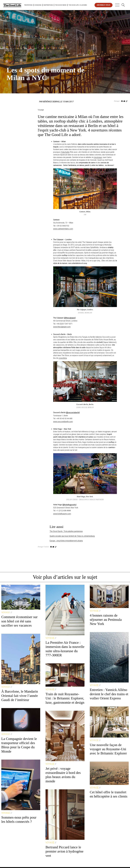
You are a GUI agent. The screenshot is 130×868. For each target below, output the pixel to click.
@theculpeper (70, 318)
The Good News (61, 5)
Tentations (28, 5)
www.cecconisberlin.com (63, 422)
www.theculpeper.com (62, 327)
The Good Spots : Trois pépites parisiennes (66, 531)
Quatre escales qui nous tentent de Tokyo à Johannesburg (72, 536)
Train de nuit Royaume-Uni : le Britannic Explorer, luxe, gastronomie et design (65, 698)
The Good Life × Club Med (78, 5)
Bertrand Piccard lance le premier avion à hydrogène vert (64, 851)
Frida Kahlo (65, 152)
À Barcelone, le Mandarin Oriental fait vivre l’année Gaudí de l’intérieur (20, 696)
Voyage (10, 62)
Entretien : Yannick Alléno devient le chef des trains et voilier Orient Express (109, 694)
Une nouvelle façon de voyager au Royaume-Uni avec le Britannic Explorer (108, 749)
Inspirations (48, 5)
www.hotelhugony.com (62, 514)
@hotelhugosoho (69, 505)
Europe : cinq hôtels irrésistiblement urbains (66, 541)
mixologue (98, 157)
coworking (63, 358)
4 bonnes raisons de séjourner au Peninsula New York (106, 620)
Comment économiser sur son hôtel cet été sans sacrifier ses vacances (19, 621)
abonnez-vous (104, 5)
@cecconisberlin (73, 413)
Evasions (38, 5)
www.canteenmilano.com (63, 229)
